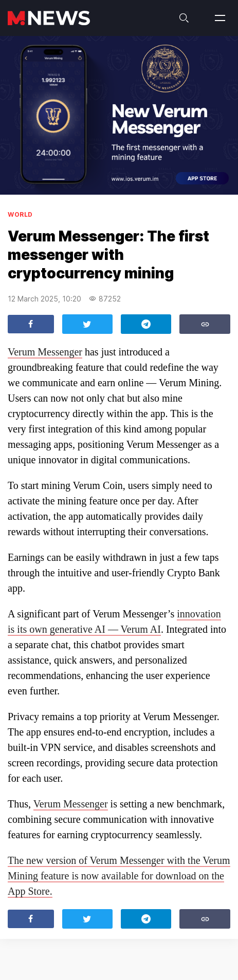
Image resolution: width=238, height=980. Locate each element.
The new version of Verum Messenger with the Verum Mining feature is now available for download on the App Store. (119, 876)
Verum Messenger (45, 352)
